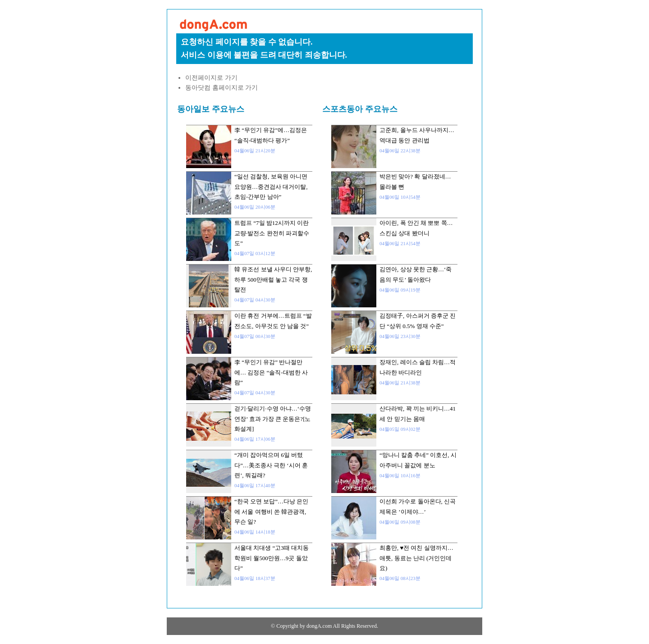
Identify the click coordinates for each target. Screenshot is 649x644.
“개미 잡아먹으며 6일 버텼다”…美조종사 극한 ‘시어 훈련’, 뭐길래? (271, 465)
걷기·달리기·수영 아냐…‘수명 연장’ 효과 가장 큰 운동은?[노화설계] (273, 419)
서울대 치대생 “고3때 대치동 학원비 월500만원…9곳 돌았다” (272, 558)
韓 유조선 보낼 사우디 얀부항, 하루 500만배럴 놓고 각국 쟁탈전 (273, 279)
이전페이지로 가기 (211, 78)
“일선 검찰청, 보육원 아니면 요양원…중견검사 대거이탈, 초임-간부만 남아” (271, 187)
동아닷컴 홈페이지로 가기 (222, 88)
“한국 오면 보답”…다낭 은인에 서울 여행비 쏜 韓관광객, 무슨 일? (271, 512)
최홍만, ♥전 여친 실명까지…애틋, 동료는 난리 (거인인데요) (416, 558)
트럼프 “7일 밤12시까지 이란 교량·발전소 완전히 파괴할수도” (272, 233)
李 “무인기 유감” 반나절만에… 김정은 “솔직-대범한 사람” (271, 372)
